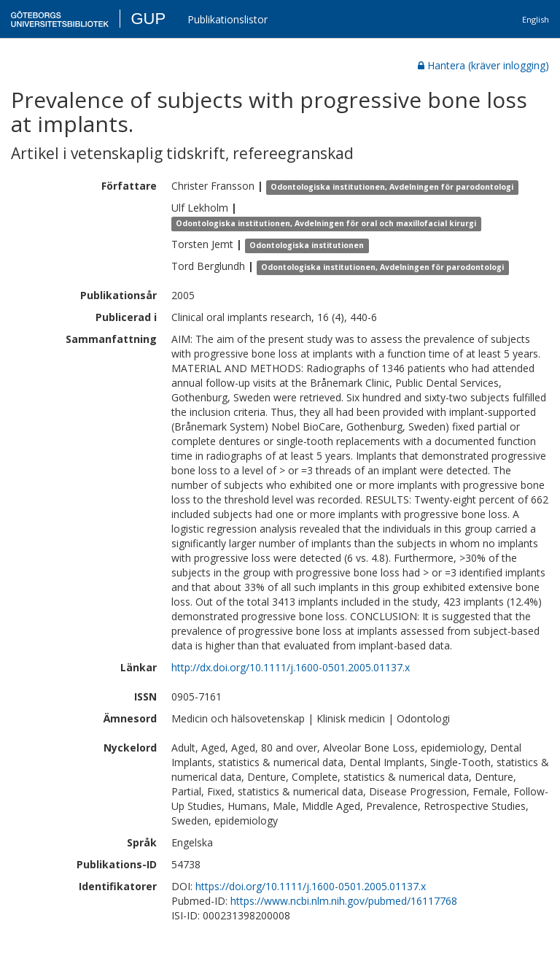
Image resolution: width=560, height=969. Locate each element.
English (536, 19)
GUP (148, 19)
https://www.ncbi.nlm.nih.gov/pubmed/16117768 (344, 901)
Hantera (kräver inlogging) (483, 65)
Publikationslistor (227, 19)
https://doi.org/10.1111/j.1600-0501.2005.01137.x (311, 886)
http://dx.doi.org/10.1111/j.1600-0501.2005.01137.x (291, 667)
